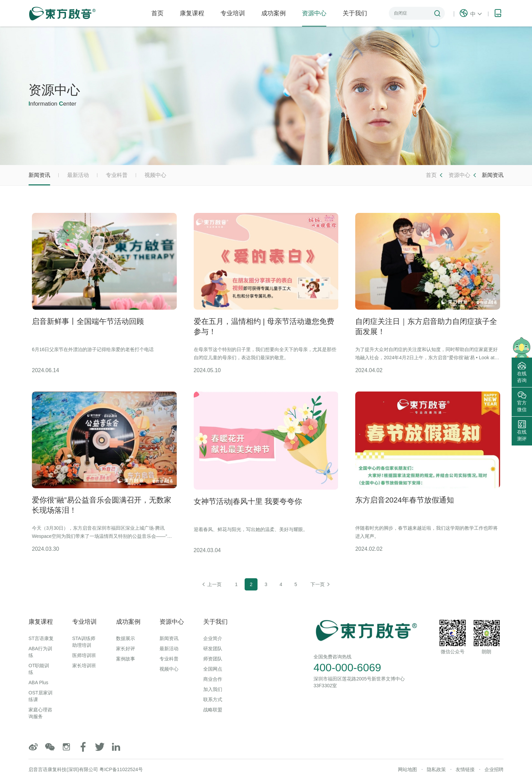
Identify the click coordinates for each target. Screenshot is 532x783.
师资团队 (213, 659)
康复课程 (192, 13)
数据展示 (126, 638)
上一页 (211, 584)
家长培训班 (84, 666)
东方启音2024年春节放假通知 (405, 500)
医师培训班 (84, 655)
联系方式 (213, 699)
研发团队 (213, 649)
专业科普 (117, 175)
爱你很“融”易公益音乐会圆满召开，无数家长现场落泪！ (102, 505)
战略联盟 (213, 710)
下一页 (321, 584)
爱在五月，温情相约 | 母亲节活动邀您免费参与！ (264, 326)
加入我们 (213, 689)
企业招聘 (494, 769)
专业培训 (233, 13)
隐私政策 (436, 769)
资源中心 (314, 18)
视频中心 (155, 175)
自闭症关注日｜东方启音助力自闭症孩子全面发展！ (426, 326)
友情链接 (465, 769)
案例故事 (126, 659)
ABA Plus (38, 682)
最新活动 (78, 175)
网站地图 (407, 769)
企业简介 (213, 638)
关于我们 (355, 13)
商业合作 (213, 679)
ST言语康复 (41, 638)
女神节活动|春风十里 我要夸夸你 (248, 501)
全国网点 (213, 669)
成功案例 (273, 13)
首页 (157, 13)
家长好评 (126, 649)
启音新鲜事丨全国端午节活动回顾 (88, 321)
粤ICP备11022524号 (121, 769)
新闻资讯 (39, 179)
